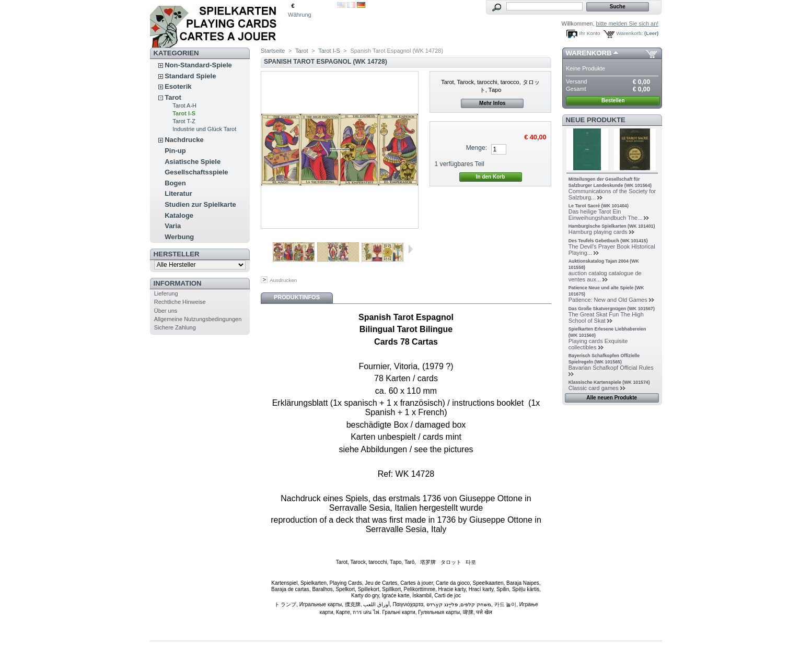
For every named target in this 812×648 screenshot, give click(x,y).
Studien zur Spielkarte (200, 204)
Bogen (175, 183)
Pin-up (175, 151)
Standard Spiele (190, 76)
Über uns (166, 311)
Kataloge (179, 215)
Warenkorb (589, 53)
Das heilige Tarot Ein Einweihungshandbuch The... (606, 215)
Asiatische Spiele (193, 162)
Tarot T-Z (184, 121)
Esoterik (178, 86)
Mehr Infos (492, 103)
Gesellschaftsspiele (196, 172)
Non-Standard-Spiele (198, 65)
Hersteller (177, 254)
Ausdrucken (283, 280)
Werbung (179, 237)
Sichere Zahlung (175, 327)
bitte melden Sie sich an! (628, 23)
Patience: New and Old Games (608, 300)
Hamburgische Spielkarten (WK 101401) (612, 226)
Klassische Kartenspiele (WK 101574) (609, 382)
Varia (173, 226)
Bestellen (613, 101)
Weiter (410, 249)
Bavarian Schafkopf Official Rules (611, 368)
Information (178, 283)
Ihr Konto (590, 33)
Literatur (178, 193)
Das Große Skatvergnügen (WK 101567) (612, 309)
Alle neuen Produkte (612, 398)
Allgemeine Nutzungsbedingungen (198, 319)
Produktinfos (297, 297)
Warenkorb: (630, 33)
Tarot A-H (184, 105)
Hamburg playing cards (598, 232)
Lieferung (166, 293)
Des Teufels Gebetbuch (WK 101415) (608, 241)
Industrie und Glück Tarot (204, 129)
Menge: (477, 148)
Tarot (173, 97)
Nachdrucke (184, 140)
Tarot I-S (184, 113)
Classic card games (594, 388)
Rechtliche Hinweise (180, 302)
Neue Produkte (596, 120)
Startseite (273, 51)
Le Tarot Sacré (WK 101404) (599, 206)
